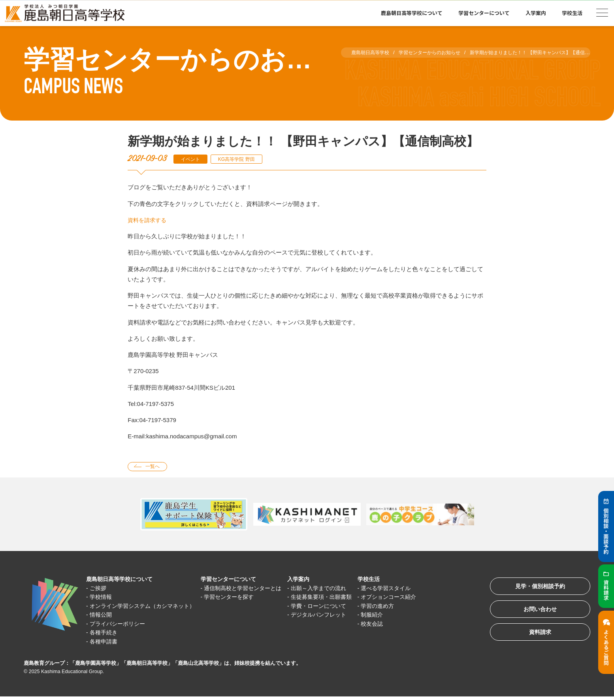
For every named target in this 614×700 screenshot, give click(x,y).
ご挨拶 (99, 589)
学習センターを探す (239, 598)
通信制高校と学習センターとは (254, 589)
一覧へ (154, 467)
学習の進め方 (398, 607)
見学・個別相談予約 (537, 588)
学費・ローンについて (335, 607)
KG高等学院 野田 (241, 159)
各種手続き (105, 633)
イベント (192, 159)
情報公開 (102, 616)
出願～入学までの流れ (335, 589)
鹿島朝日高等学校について (412, 13)
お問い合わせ (537, 612)
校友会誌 (392, 624)
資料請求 (537, 637)
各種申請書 (105, 642)
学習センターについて (484, 13)
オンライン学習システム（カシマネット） (147, 607)
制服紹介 (392, 616)
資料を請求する (148, 220)
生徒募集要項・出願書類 (338, 598)
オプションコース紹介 (410, 598)
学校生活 (572, 13)
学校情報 (102, 598)
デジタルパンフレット (335, 616)
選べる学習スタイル (407, 589)
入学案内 (536, 13)
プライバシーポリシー (120, 624)
